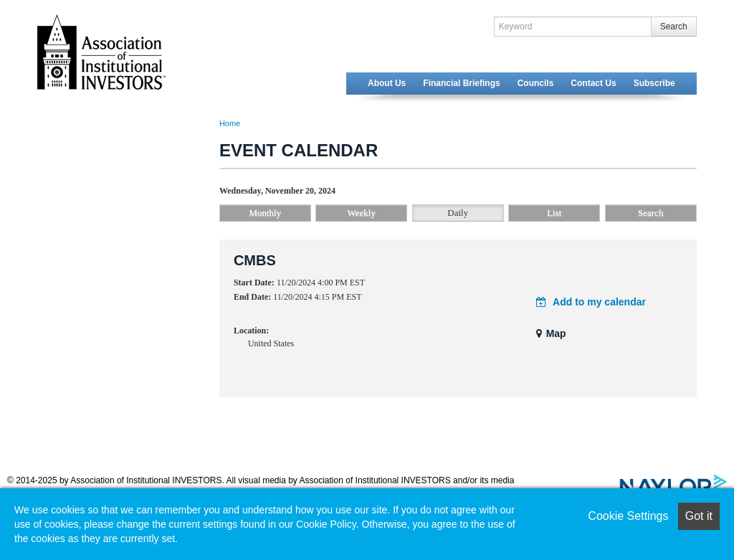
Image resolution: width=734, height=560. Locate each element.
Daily (458, 213)
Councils (536, 83)
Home (230, 123)
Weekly (362, 213)
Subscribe (654, 83)
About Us (387, 83)
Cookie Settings (628, 516)
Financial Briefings (461, 83)
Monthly (265, 213)
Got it (699, 516)
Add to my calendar (591, 302)
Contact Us (593, 83)
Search (674, 27)
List (554, 213)
